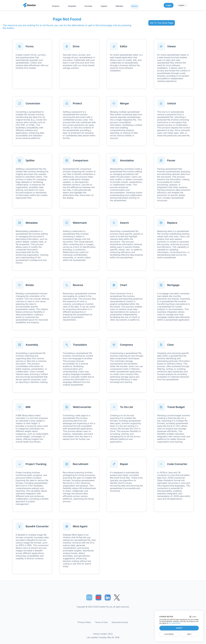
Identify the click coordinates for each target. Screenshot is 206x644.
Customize (169, 634)
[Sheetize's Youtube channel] (98, 597)
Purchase (88, 6)
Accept (179, 628)
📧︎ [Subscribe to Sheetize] (89, 597)
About (134, 6)
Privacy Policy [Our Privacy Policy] (84, 622)
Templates (72, 6)
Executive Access (120, 622)
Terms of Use (101, 622)
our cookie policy (174, 623)
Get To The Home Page (162, 23)
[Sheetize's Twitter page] (117, 597)
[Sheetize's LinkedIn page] (108, 597)
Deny (189, 634)
